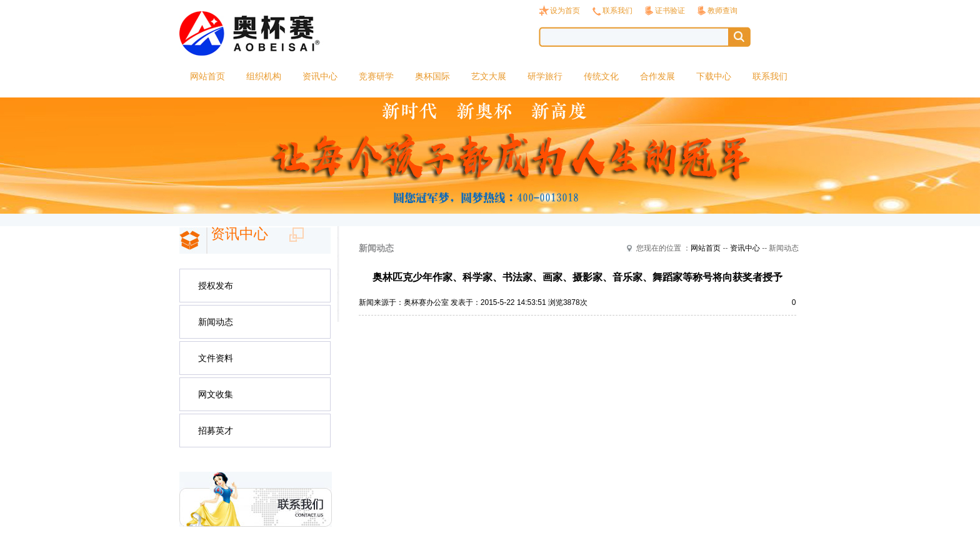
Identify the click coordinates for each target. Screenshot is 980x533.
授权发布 (216, 286)
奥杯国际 (432, 76)
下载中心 (714, 76)
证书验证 (670, 11)
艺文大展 (489, 76)
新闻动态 (216, 322)
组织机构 (264, 76)
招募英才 (216, 431)
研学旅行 (545, 76)
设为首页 (565, 11)
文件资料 (216, 358)
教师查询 (722, 11)
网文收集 (216, 394)
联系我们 (617, 11)
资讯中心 (320, 76)
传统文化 (601, 76)
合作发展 (657, 76)
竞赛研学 (376, 76)
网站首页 (207, 76)
